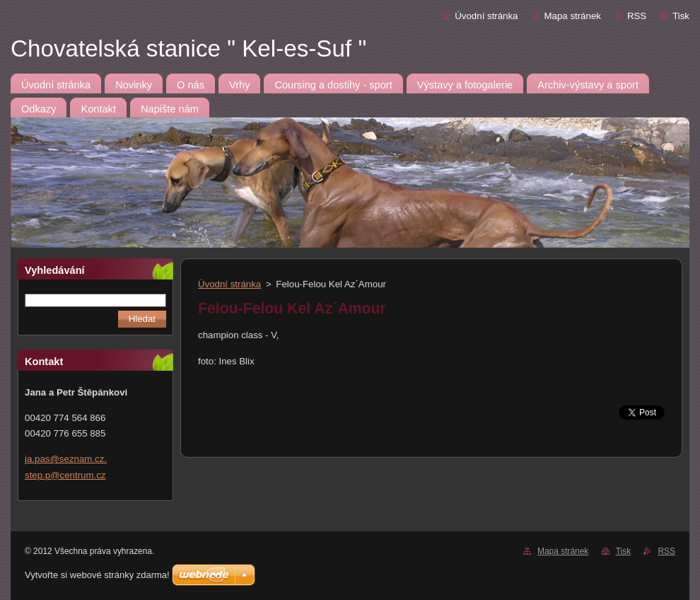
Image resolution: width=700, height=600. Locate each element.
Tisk (681, 16)
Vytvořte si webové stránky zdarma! (97, 575)
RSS (637, 16)
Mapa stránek (573, 16)
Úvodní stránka (486, 16)
